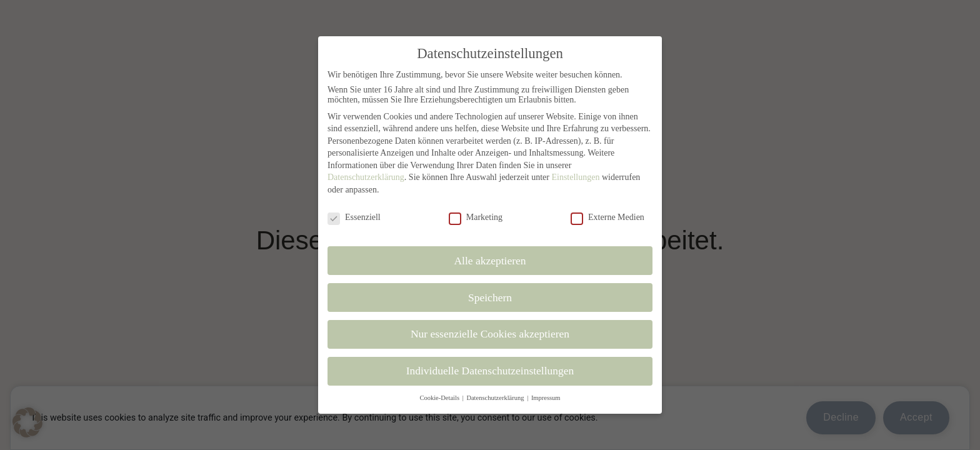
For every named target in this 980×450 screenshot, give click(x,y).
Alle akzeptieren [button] (490, 261)
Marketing (476, 217)
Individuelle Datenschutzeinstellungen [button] (490, 371)
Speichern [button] (490, 297)
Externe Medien (607, 217)
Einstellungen (575, 177)
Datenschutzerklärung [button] (496, 398)
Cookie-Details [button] (440, 398)
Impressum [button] (546, 398)
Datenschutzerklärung (366, 177)
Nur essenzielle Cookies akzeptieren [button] (490, 334)
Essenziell (354, 217)
